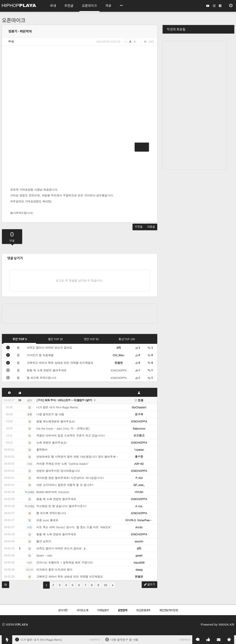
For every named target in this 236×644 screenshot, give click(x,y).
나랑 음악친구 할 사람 (124, 640)
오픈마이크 (14, 20)
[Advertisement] (80, 314)
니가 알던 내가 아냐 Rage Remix (41, 640)
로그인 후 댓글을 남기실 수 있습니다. (80, 280)
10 (105, 585)
